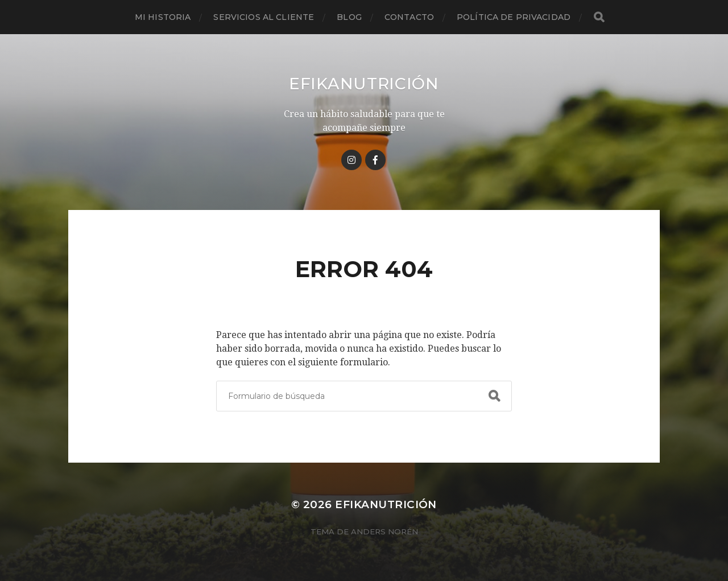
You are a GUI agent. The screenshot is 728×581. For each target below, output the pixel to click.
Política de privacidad (514, 17)
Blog (349, 17)
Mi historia (163, 17)
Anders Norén (384, 531)
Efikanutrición (364, 84)
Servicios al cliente (264, 17)
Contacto (409, 17)
